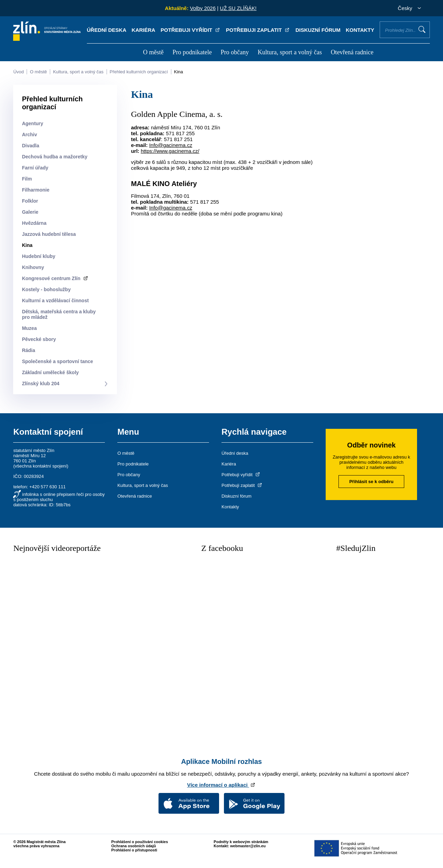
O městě (153, 52)
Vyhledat (422, 29)
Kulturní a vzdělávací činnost (55, 301)
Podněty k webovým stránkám (241, 842)
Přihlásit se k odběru (371, 482)
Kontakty (360, 30)
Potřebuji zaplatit (258, 30)
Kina (179, 72)
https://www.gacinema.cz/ (170, 151)
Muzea (29, 328)
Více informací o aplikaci (221, 785)
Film (27, 179)
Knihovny (33, 267)
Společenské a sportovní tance (57, 361)
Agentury (32, 123)
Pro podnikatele (192, 52)
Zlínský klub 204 (40, 384)
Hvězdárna (34, 223)
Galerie (30, 212)
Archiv (29, 135)
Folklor (30, 201)
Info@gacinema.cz (171, 145)
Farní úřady (35, 168)
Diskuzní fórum (318, 30)
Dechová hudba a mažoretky (55, 157)
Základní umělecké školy (50, 372)
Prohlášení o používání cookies (140, 842)
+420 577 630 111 (48, 487)
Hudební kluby (38, 256)
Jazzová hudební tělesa (49, 234)
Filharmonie (35, 190)
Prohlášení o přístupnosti (134, 850)
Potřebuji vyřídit (191, 30)
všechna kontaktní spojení (41, 466)
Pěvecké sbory (39, 339)
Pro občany (234, 52)
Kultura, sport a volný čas (290, 52)
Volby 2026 (203, 8)
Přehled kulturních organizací (139, 72)
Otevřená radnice (352, 52)
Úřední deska (107, 30)
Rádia (28, 350)
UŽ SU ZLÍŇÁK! (238, 8)
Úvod (18, 72)
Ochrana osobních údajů (134, 846)
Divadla (30, 146)
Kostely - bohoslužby (46, 289)
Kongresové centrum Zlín (55, 278)
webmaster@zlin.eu (248, 846)
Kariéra (143, 30)
